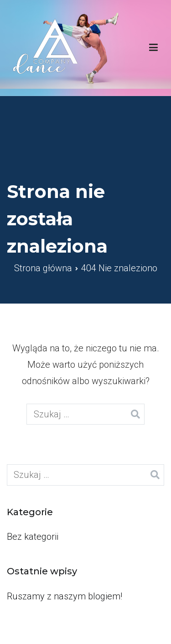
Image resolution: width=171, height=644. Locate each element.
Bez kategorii (33, 537)
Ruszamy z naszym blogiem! (65, 596)
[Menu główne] (153, 48)
